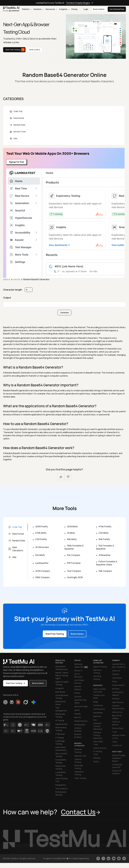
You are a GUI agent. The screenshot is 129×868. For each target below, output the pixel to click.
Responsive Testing (60, 767)
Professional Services (61, 793)
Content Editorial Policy (118, 707)
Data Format (17, 118)
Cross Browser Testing (62, 697)
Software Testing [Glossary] (98, 726)
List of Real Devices (79, 682)
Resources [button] (51, 9)
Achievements (118, 685)
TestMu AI (7, 280)
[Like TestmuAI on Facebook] (98, 859)
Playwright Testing (79, 767)
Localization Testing (61, 774)
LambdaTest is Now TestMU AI (119, 665)
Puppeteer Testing (79, 773)
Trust (114, 732)
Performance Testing (61, 729)
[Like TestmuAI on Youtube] (114, 859)
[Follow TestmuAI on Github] (119, 859)
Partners (116, 699)
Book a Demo (35, 50)
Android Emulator (78, 729)
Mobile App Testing (60, 715)
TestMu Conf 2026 (99, 697)
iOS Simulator (80, 725)
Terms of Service (116, 723)
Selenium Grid (80, 756)
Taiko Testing (80, 778)
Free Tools (17, 280)
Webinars (97, 716)
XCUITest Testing (97, 678)
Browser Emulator (78, 736)
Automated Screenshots (61, 749)
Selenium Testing (78, 751)
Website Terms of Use (119, 737)
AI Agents (64, 9)
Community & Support (118, 694)
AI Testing (60, 720)
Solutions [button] (39, 9)
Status (96, 762)
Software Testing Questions (98, 735)
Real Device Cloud (60, 703)
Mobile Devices (81, 721)
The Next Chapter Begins (79, 3)
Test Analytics (62, 789)
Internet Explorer (78, 688)
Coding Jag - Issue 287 (118, 766)
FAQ (95, 720)
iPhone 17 (78, 671)
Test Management (61, 709)
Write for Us (117, 712)
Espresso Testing (97, 671)
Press (115, 681)
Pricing (74, 9)
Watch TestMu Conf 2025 (100, 690)
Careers (116, 674)
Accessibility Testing (61, 761)
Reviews (116, 689)
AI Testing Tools (98, 753)
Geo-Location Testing (61, 755)
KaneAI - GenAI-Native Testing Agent (62, 675)
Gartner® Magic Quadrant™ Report (119, 758)
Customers (117, 678)
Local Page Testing (60, 742)
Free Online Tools (98, 743)
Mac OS (77, 717)
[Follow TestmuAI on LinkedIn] (109, 859)
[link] (11, 9)
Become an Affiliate (117, 717)
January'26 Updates (117, 772)
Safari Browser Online (80, 701)
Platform (27, 9)
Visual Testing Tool (61, 780)
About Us (116, 671)
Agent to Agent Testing (62, 683)
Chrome (78, 697)
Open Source (118, 702)
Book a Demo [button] (99, 9)
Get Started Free (117, 9)
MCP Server (60, 692)
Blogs (96, 702)
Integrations (61, 785)
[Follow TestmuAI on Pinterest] (124, 859)
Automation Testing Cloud (61, 668)
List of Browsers (78, 675)
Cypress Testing (78, 761)
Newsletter (98, 713)
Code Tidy (16, 111)
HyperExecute (62, 724)
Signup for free (16, 162)
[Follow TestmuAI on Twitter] (103, 859)
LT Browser (60, 734)
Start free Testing (15, 50)
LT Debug (60, 738)
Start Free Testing (55, 634)
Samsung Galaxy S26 (81, 665)
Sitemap (97, 758)
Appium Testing (100, 667)
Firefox (77, 693)
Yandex (77, 714)
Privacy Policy (118, 728)
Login (86, 9)
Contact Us (117, 745)
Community (98, 705)
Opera (77, 710)
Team (115, 742)
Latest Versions (100, 748)
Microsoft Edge (81, 706)
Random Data (17, 125)
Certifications (99, 709)
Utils (13, 139)
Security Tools (18, 132)
